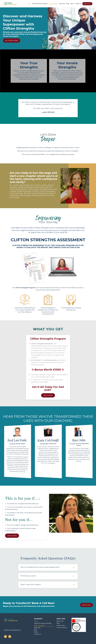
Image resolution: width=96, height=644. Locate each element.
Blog (68, 4)
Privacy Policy (61, 625)
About (72, 4)
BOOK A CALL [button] (87, 4)
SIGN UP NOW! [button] (48, 395)
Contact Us (78, 4)
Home (29, 4)
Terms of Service (62, 628)
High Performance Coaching (40, 4)
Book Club (62, 4)
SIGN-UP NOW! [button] (12, 536)
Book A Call (60, 621)
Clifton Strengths (53, 4)
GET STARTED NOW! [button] (12, 40)
